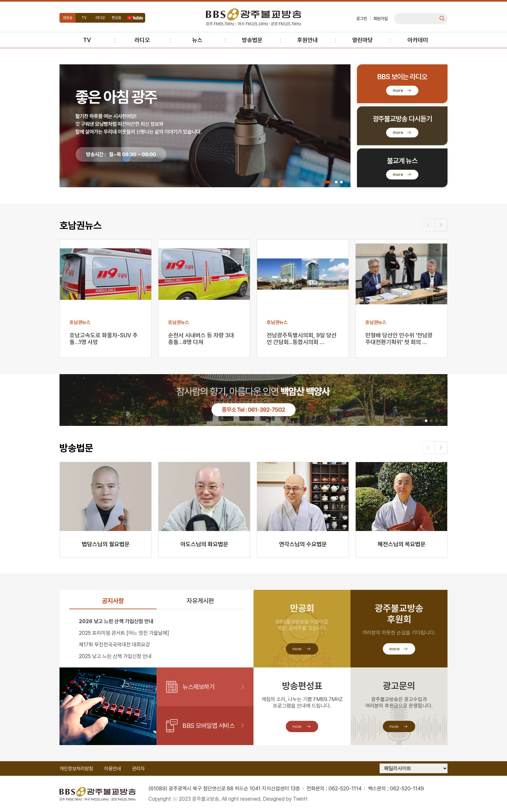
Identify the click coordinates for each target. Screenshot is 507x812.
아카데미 (418, 40)
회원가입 (381, 19)
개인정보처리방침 (76, 769)
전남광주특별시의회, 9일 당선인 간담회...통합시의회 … (302, 339)
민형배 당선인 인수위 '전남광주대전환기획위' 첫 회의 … (399, 339)
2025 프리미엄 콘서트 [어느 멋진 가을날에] (124, 633)
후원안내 (307, 40)
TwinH (300, 799)
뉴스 (197, 40)
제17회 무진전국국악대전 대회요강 (114, 645)
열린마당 (362, 40)
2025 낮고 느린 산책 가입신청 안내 (115, 656)
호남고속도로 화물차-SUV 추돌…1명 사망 (104, 339)
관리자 (138, 769)
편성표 (116, 18)
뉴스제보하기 (198, 687)
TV (84, 18)
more (398, 90)
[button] (328, 182)
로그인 (362, 19)
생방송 (68, 18)
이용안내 (113, 769)
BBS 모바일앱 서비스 (208, 726)
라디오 (100, 18)
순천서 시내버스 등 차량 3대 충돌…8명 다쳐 (201, 339)
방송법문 (252, 40)
